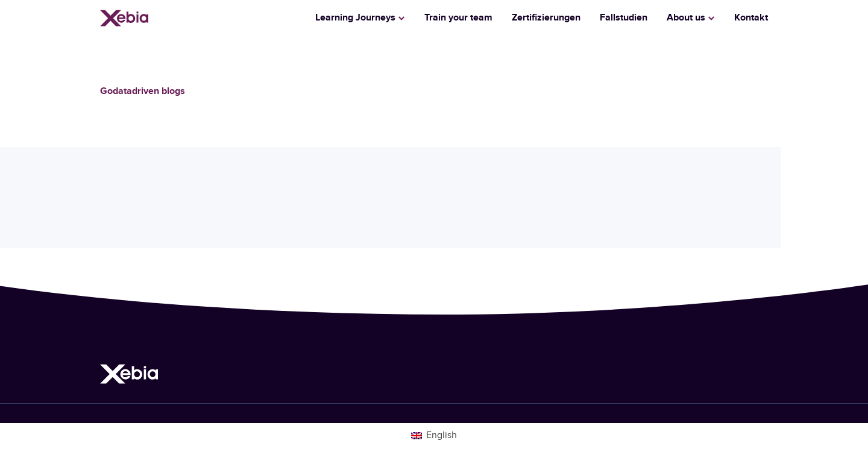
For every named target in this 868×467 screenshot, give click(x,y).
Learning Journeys (355, 18)
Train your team (458, 18)
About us (686, 18)
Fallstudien (624, 18)
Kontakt (751, 18)
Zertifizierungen (546, 18)
